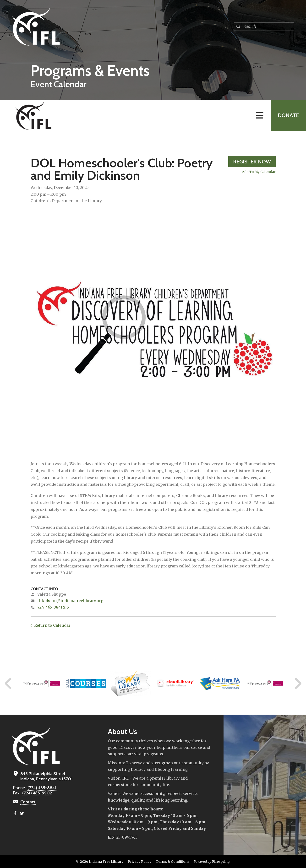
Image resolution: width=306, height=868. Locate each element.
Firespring (221, 862)
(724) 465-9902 (37, 793)
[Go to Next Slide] (298, 684)
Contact (28, 802)
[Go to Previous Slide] (8, 684)
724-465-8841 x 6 (53, 607)
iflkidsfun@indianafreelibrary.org (70, 601)
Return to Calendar (52, 625)
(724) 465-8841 (42, 788)
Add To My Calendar (259, 172)
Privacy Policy (139, 862)
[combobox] (264, 27)
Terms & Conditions (173, 862)
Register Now (252, 162)
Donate (288, 115)
